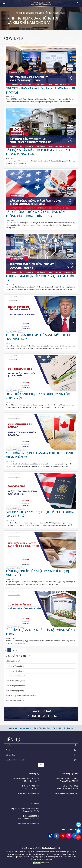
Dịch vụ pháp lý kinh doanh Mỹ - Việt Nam (21, 696)
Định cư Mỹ (13, 728)
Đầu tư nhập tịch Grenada (16, 686)
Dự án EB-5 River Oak (42, 728)
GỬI (41, 765)
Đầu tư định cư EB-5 (16, 666)
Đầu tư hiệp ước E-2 (16, 671)
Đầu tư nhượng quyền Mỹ (16, 681)
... (24, 650)
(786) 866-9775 (34, 786)
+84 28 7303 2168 (71, 788)
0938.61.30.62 (48, 716)
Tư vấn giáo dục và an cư (16, 701)
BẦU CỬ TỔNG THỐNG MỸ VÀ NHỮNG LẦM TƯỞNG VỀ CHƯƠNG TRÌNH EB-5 (36, 214)
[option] (41, 18)
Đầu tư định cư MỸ (13, 661)
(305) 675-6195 (34, 788)
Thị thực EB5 (69, 728)
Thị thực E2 (57, 728)
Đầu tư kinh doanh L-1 (17, 676)
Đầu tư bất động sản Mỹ (15, 691)
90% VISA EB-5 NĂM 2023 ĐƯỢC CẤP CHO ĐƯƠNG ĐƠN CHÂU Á (35, 514)
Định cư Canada (26, 728)
